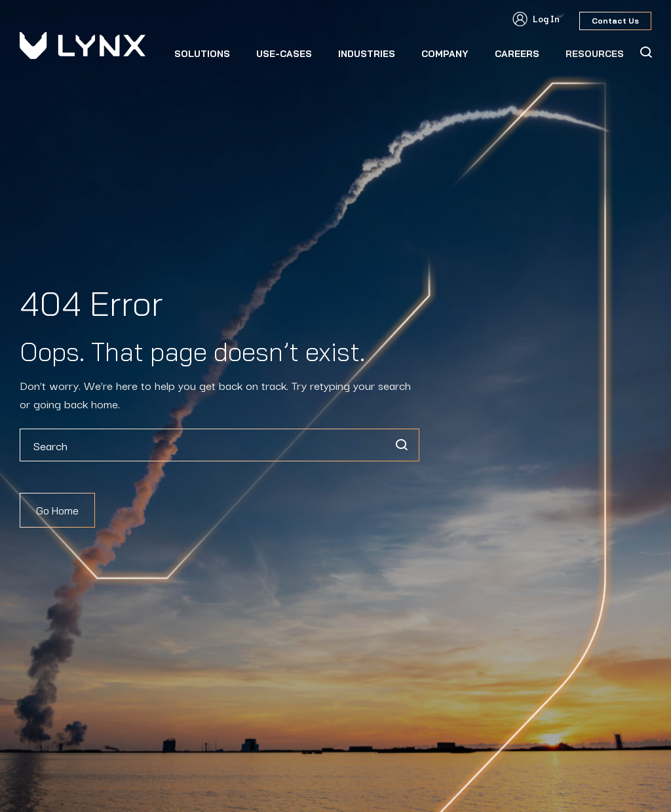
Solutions (202, 54)
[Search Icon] (645, 52)
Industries (367, 54)
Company (445, 54)
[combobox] (220, 445)
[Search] (401, 445)
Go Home (57, 511)
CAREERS (517, 54)
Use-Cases (284, 54)
